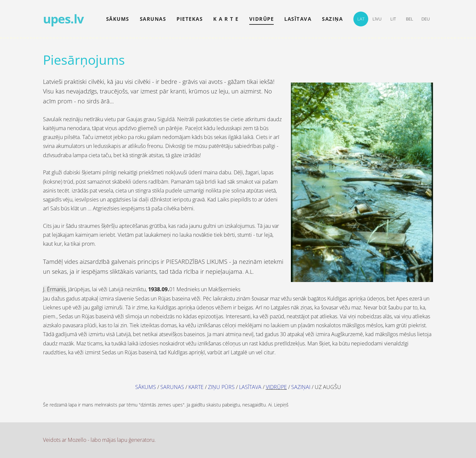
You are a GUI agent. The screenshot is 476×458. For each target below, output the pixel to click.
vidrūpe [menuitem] (262, 19)
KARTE (196, 387)
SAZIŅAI (301, 387)
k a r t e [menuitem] (226, 19)
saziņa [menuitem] (332, 19)
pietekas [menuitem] (190, 19)
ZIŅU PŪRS (221, 387)
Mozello (77, 440)
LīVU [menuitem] (377, 19)
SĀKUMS (146, 387)
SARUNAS (172, 387)
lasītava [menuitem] (298, 19)
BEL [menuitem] (410, 19)
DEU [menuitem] (426, 19)
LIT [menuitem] (393, 19)
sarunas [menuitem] (153, 19)
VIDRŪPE (276, 387)
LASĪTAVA (250, 387)
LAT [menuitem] (361, 19)
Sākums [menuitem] (118, 19)
